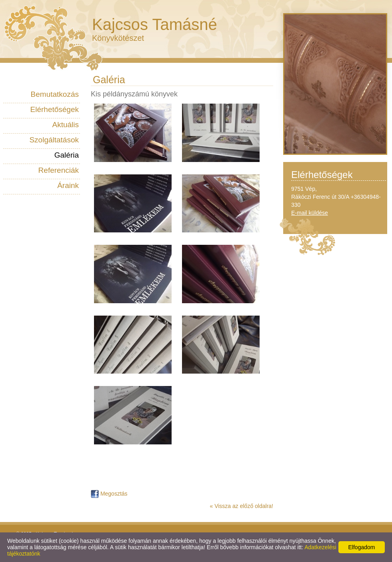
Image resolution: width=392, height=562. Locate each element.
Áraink (68, 185)
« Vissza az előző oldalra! (242, 506)
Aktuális (65, 125)
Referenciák (59, 170)
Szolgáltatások (54, 140)
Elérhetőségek (55, 109)
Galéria (67, 155)
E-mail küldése (310, 213)
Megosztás (109, 494)
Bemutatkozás (55, 94)
